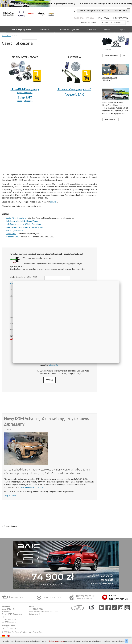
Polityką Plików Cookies (56, 641)
